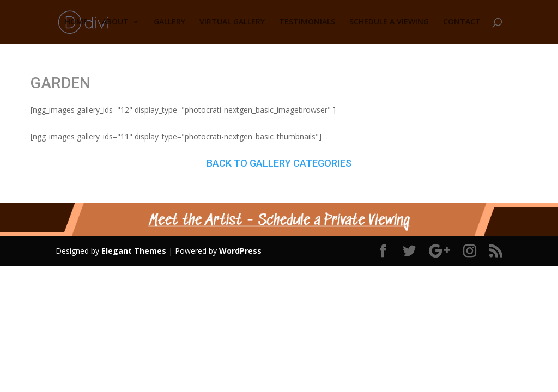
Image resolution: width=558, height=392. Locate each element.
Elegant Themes (134, 251)
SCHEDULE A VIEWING (389, 22)
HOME (76, 22)
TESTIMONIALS (307, 22)
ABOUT (115, 22)
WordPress (240, 251)
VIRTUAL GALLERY (232, 22)
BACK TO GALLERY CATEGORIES (279, 163)
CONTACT (462, 22)
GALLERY (169, 22)
